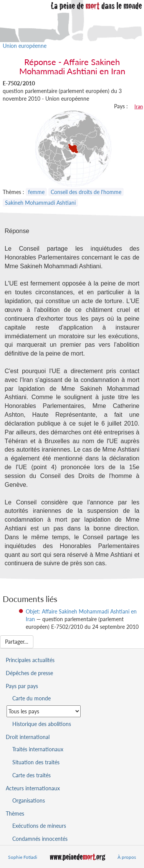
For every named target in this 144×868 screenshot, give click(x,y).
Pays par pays (22, 686)
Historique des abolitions (42, 724)
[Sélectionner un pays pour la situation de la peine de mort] (44, 711)
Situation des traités (36, 762)
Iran (139, 106)
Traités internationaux (38, 749)
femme (36, 192)
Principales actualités (30, 660)
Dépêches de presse (29, 673)
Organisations (29, 800)
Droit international (28, 737)
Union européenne (25, 46)
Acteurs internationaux (33, 788)
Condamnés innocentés (40, 839)
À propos (127, 857)
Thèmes (15, 813)
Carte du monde (31, 698)
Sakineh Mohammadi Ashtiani (40, 203)
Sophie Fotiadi (23, 857)
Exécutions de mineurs (39, 826)
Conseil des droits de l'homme (86, 192)
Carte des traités (31, 775)
